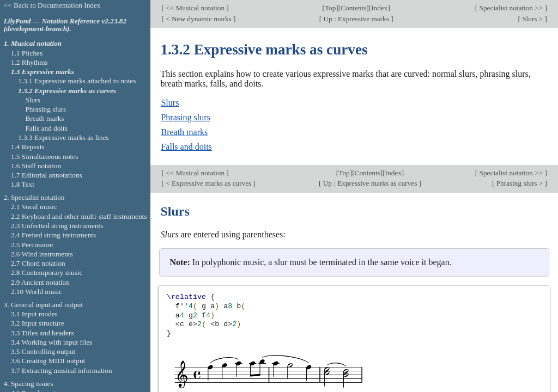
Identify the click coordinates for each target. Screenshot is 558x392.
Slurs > (533, 19)
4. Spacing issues (29, 384)
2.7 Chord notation (38, 263)
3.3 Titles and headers (43, 333)
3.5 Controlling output (43, 351)
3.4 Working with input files (51, 342)
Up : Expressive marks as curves (370, 183)
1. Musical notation (33, 43)
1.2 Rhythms (29, 62)
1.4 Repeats (28, 147)
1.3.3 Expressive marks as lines (63, 137)
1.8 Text (23, 184)
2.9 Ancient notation (40, 282)
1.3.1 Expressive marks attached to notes (77, 81)
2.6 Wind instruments (42, 254)
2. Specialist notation (34, 197)
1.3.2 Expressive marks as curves (67, 91)
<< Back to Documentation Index (52, 5)
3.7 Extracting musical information (62, 370)
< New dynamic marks (199, 19)
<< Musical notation (195, 8)
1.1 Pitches (27, 53)
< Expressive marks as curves (209, 183)
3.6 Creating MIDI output (48, 361)
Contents (353, 8)
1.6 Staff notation (36, 166)
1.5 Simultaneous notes (44, 157)
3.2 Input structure (38, 323)
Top (330, 8)
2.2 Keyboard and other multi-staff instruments (79, 216)
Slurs (170, 103)
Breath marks (184, 132)
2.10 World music (37, 292)
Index (379, 8)
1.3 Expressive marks (43, 72)
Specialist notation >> (511, 8)
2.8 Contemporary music (47, 272)
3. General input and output (44, 305)
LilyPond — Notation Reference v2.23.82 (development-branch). (65, 25)
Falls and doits (186, 147)
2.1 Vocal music (34, 207)
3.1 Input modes (34, 314)
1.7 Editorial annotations (47, 175)
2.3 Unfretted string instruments (57, 226)
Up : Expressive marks (356, 19)
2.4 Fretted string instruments (53, 235)
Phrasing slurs (185, 117)
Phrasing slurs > (519, 183)
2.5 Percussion (32, 245)
